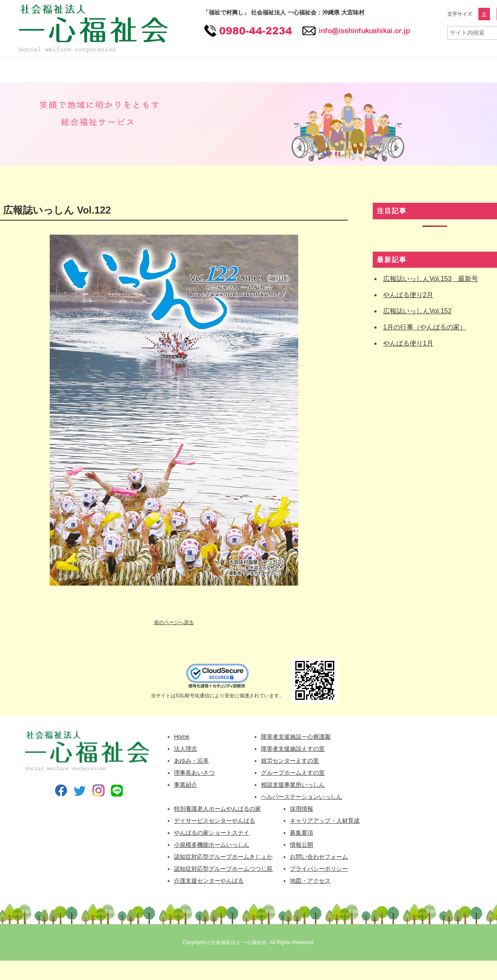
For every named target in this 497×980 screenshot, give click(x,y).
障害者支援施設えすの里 (293, 749)
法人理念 (186, 749)
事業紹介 (186, 785)
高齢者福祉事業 (269, 70)
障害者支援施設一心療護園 (296, 737)
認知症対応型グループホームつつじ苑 (223, 869)
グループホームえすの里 (293, 773)
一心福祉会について (108, 70)
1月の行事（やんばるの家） (425, 327)
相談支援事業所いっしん (293, 785)
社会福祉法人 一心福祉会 (239, 942)
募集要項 (302, 833)
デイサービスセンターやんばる (215, 821)
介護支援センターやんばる (209, 881)
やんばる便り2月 (408, 295)
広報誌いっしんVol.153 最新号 (431, 279)
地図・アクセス (310, 881)
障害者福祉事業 (193, 70)
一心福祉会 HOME (31, 70)
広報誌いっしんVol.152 (417, 311)
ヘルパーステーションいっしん (302, 797)
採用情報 (338, 70)
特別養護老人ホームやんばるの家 (217, 809)
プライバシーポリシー (319, 869)
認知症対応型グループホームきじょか (223, 857)
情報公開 (400, 70)
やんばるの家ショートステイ (212, 833)
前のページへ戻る (174, 622)
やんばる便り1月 (408, 343)
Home (182, 737)
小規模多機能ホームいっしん (212, 845)
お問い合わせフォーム (319, 857)
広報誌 (456, 70)
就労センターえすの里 (290, 761)
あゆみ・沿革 (191, 761)
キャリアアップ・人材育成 (325, 821)
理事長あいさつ (194, 773)
